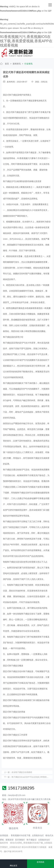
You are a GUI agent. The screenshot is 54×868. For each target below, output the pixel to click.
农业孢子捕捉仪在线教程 (22, 772)
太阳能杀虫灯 (38, 835)
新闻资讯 (17, 64)
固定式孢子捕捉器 (11, 95)
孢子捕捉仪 (32, 840)
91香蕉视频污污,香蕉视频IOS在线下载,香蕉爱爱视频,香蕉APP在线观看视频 (26, 41)
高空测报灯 (20, 840)
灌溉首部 (10, 840)
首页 (7, 64)
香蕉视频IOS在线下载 (21, 835)
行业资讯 (29, 64)
